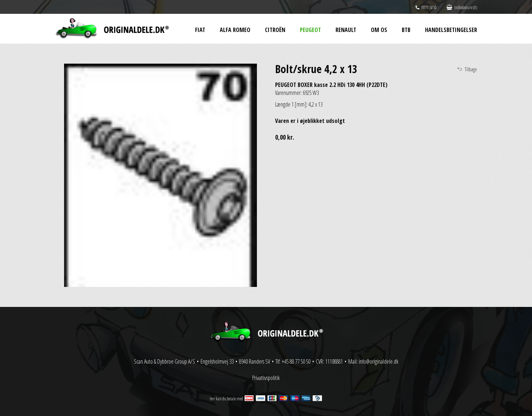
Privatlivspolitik (266, 378)
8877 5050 (426, 7)
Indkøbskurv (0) (462, 7)
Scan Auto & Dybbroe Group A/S (164, 361)
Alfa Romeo (235, 30)
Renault (346, 30)
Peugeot (310, 30)
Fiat (200, 30)
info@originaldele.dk (379, 361)
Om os (379, 30)
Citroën (275, 30)
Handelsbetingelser (451, 30)
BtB (406, 30)
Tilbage (471, 69)
